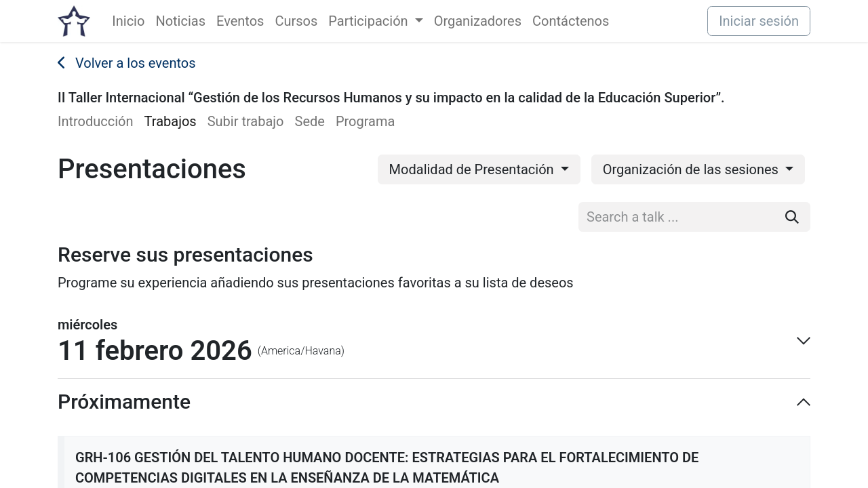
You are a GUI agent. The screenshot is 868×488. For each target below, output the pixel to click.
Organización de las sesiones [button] (692, 169)
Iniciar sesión (759, 21)
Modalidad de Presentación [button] (473, 169)
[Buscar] (792, 217)
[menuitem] (128, 21)
